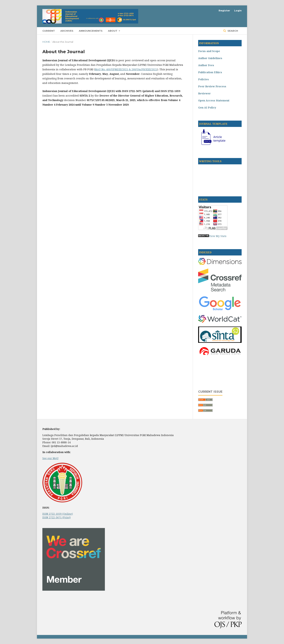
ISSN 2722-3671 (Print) (57, 517)
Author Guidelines (210, 58)
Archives (67, 31)
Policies (203, 79)
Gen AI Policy (207, 107)
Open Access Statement (214, 100)
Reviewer (204, 93)
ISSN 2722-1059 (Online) (58, 514)
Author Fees (206, 65)
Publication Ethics (210, 72)
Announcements (91, 31)
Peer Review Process (212, 86)
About (113, 31)
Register (224, 10)
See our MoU (50, 458)
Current (49, 31)
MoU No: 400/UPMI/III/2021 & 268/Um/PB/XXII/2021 (126, 69)
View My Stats (218, 236)
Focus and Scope (209, 51)
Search (232, 31)
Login (238, 10)
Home (46, 42)
